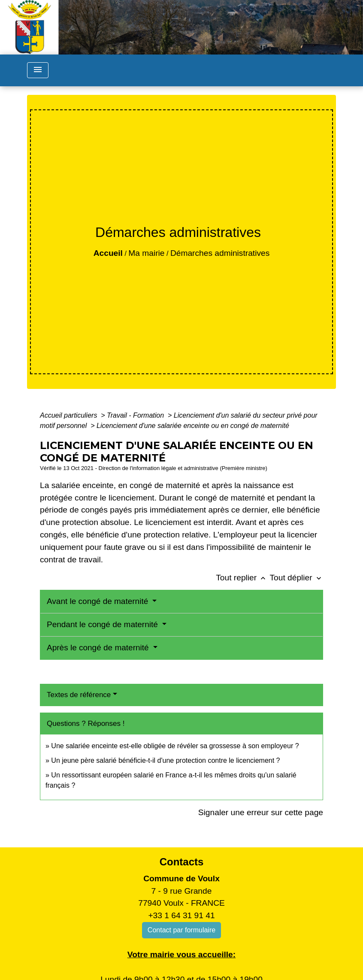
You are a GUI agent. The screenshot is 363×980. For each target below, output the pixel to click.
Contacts (182, 862)
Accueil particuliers (70, 415)
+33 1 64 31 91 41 (181, 915)
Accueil (108, 253)
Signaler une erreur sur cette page (261, 812)
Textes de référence (79, 695)
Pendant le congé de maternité (103, 624)
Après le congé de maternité (99, 648)
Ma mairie (146, 253)
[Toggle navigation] (38, 70)
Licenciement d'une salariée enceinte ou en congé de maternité (193, 426)
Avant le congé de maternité (99, 601)
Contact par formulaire (181, 930)
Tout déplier (296, 578)
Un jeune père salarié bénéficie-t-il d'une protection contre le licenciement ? (165, 760)
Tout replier (243, 578)
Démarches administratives (220, 253)
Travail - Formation (136, 415)
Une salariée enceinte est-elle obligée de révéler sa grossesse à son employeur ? (175, 746)
